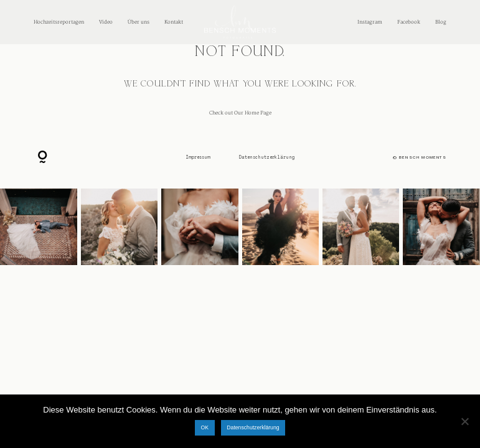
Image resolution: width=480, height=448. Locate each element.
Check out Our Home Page (240, 113)
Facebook (409, 22)
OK (205, 427)
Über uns (139, 22)
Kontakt (174, 22)
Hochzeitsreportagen (59, 22)
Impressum (198, 157)
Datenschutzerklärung (267, 157)
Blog (441, 22)
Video (106, 22)
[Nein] (464, 421)
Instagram (370, 22)
